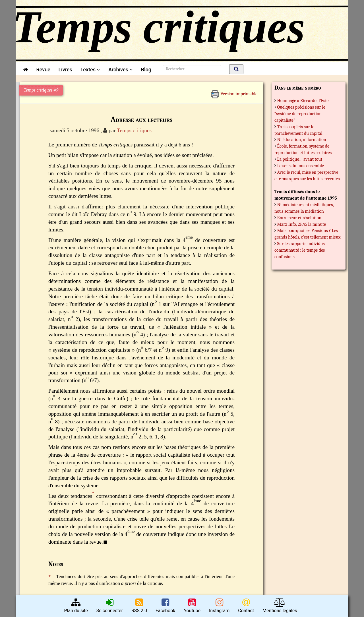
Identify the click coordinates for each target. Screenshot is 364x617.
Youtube (192, 606)
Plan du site (76, 606)
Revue (43, 70)
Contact (246, 606)
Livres (65, 70)
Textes (90, 70)
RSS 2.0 (139, 606)
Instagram (219, 606)
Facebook (165, 606)
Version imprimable (234, 92)
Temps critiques (134, 130)
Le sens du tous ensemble (301, 166)
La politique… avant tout (300, 159)
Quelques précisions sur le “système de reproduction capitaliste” (300, 114)
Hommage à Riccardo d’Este (303, 101)
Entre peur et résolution (299, 218)
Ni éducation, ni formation (302, 140)
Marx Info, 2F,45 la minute (302, 224)
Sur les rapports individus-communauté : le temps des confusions (300, 250)
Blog (147, 70)
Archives (121, 70)
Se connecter (110, 606)
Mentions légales (280, 606)
